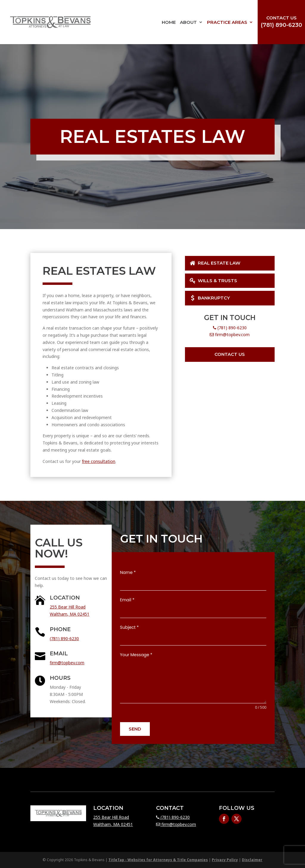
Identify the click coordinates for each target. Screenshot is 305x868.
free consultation (99, 461)
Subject (129, 627)
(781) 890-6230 (281, 25)
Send (135, 729)
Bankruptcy (209, 298)
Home (169, 22)
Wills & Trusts (213, 281)
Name (128, 572)
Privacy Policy (225, 860)
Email (127, 600)
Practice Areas (227, 22)
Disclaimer (252, 860)
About (188, 22)
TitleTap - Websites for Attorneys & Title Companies (158, 860)
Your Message (136, 655)
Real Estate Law (215, 263)
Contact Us (281, 18)
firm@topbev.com (230, 335)
